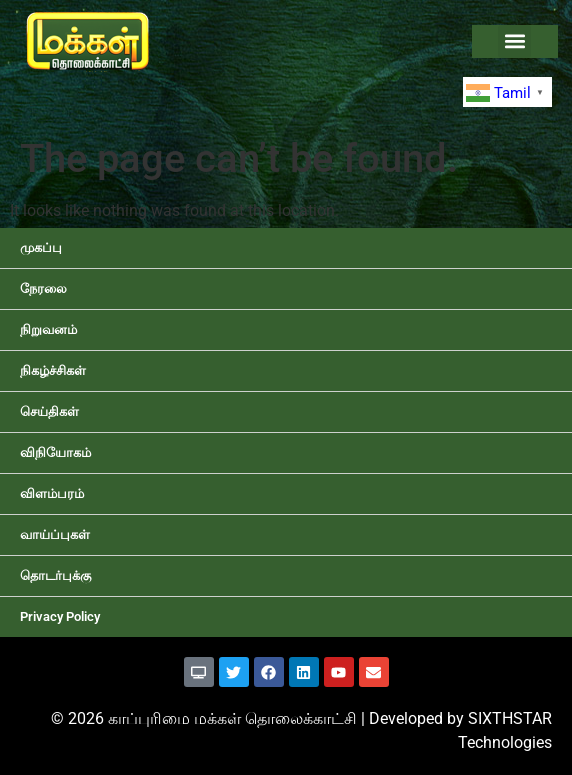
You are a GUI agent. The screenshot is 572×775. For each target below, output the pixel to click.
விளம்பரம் (52, 493)
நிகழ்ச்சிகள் (53, 370)
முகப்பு (41, 247)
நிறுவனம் (48, 329)
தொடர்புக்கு (55, 575)
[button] (514, 41)
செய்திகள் (49, 411)
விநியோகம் (55, 452)
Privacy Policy (60, 616)
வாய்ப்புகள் (55, 534)
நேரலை (43, 288)
